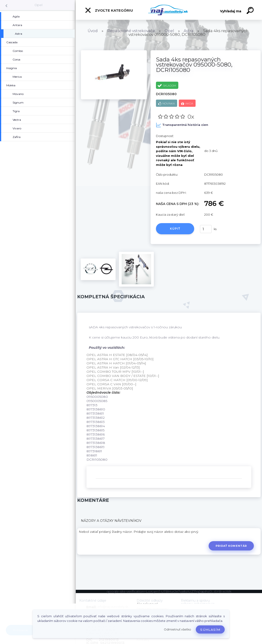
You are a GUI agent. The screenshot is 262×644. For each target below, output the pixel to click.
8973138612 (96, 418)
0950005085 (97, 401)
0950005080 (97, 397)
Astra (189, 31)
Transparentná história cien (182, 125)
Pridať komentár (231, 546)
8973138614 (96, 426)
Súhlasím (210, 630)
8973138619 (96, 447)
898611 (92, 455)
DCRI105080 (97, 460)
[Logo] (169, 10)
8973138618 (96, 443)
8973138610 (96, 409)
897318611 (94, 451)
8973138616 (96, 434)
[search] (251, 11)
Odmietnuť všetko (178, 629)
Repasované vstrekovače (131, 31)
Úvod (93, 31)
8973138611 (95, 413)
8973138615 (95, 430)
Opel (38, 5)
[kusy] (206, 229)
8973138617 (96, 439)
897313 (92, 405)
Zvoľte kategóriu (109, 10)
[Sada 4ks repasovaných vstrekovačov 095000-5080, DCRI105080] (114, 52)
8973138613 (96, 422)
